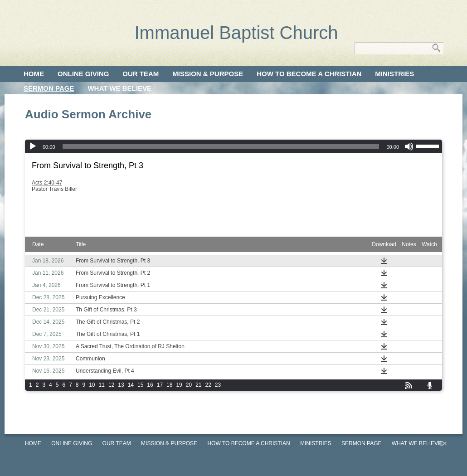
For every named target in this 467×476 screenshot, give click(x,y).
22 (208, 385)
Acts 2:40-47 (47, 183)
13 (121, 385)
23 (218, 385)
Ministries (394, 74)
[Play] (33, 146)
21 (198, 385)
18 (169, 385)
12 (111, 385)
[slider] (221, 146)
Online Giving (83, 74)
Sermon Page (49, 88)
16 (150, 385)
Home (34, 74)
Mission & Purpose (208, 74)
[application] (233, 146)
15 (140, 385)
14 (131, 385)
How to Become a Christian (309, 74)
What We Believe (119, 88)
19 (179, 385)
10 (92, 385)
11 (102, 385)
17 (160, 385)
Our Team (141, 74)
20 (189, 385)
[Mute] (409, 146)
